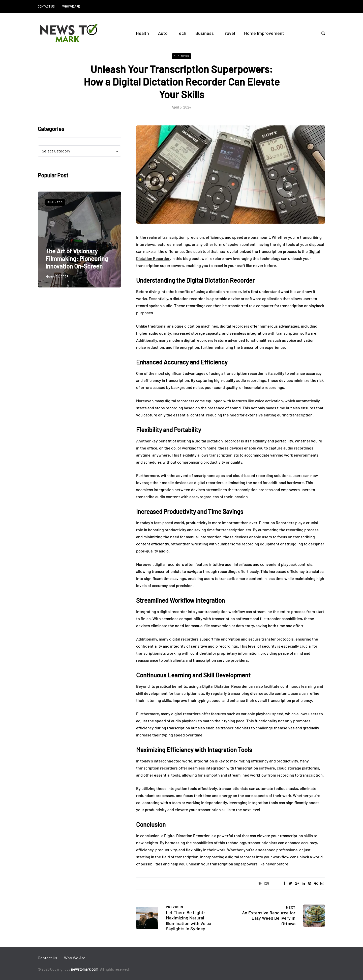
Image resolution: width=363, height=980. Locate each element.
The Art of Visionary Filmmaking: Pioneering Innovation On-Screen (77, 259)
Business (205, 33)
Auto (163, 33)
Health (142, 33)
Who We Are (71, 6)
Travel (229, 33)
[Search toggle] (321, 33)
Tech (181, 33)
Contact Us (46, 6)
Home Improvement (264, 33)
